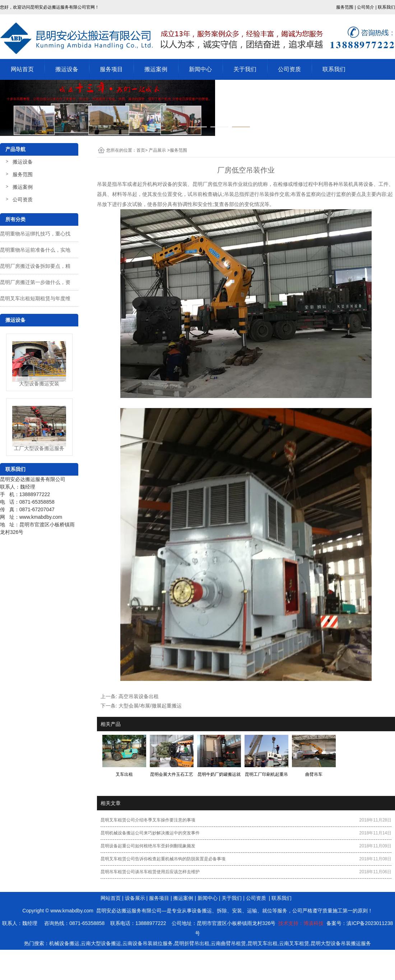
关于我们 (245, 69)
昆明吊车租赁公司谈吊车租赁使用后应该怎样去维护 (150, 872)
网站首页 (22, 69)
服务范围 (23, 174)
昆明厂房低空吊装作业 (218, 184)
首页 (141, 150)
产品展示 (157, 150)
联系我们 (334, 69)
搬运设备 (67, 69)
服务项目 (111, 69)
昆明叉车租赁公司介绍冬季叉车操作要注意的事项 (148, 820)
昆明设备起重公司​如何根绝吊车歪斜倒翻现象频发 (148, 846)
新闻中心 (200, 69)
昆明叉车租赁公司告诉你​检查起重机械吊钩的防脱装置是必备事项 (163, 859)
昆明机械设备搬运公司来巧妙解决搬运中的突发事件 (150, 833)
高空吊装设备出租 (139, 696)
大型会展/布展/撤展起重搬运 (150, 706)
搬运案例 (156, 69)
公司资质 (289, 69)
